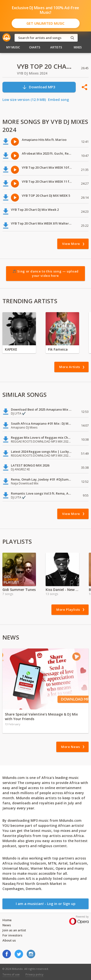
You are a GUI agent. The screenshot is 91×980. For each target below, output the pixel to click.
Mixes (78, 47)
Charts (35, 47)
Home (7, 920)
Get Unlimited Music (45, 23)
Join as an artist (14, 930)
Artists (56, 47)
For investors (12, 935)
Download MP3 (39, 87)
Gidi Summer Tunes (19, 590)
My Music (13, 47)
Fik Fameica (58, 349)
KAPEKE (11, 349)
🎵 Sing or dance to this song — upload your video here (45, 273)
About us (9, 940)
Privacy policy (34, 974)
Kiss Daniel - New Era (62, 590)
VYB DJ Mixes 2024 (32, 73)
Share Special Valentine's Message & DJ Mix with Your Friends (41, 716)
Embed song (58, 100)
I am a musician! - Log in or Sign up (46, 904)
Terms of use (11, 974)
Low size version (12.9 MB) (24, 100)
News (7, 925)
